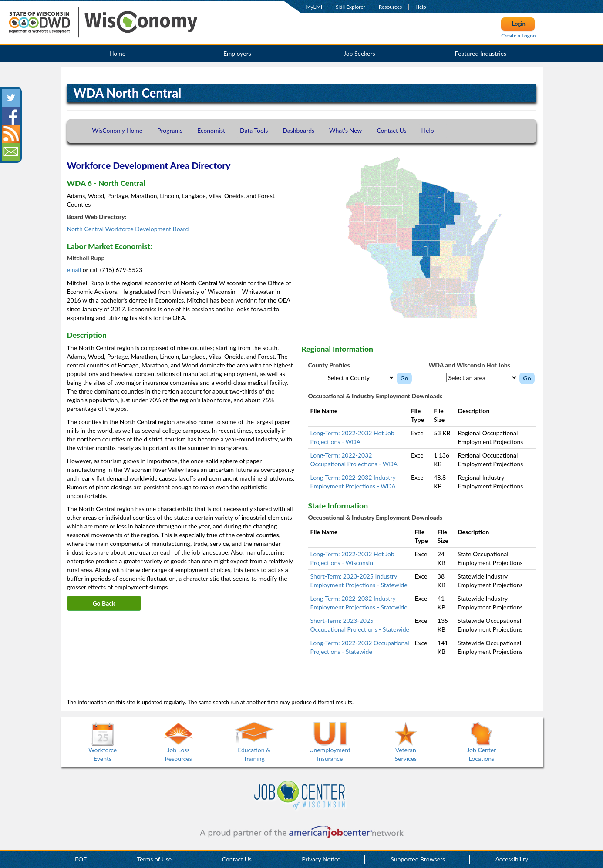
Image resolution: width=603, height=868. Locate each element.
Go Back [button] (104, 603)
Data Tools (254, 130)
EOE (81, 859)
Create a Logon (518, 35)
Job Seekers (359, 53)
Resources (390, 7)
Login (519, 24)
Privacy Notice (321, 859)
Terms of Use (155, 859)
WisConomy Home (118, 130)
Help (421, 7)
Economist (211, 130)
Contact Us (391, 130)
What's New (345, 130)
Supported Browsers (418, 859)
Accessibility (512, 859)
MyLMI (314, 7)
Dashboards (298, 130)
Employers (237, 53)
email (75, 270)
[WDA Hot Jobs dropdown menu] (482, 378)
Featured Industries (481, 53)
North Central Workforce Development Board (128, 229)
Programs (170, 130)
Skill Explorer (350, 7)
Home (117, 53)
